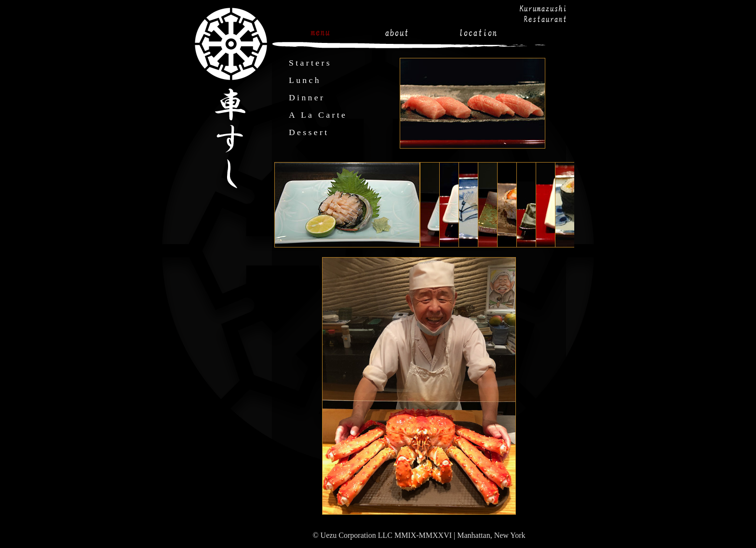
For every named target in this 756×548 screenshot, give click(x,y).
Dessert (309, 132)
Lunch (305, 80)
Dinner (307, 97)
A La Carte (318, 115)
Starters (310, 63)
